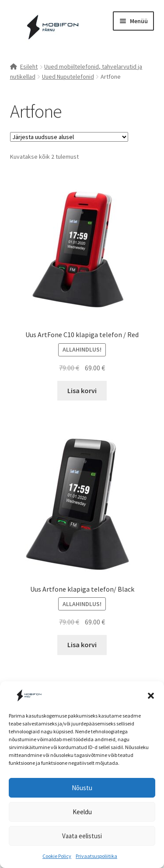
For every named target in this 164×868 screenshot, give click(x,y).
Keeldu (82, 812)
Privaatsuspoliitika (96, 856)
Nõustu (82, 788)
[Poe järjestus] (69, 137)
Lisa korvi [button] (82, 390)
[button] (151, 696)
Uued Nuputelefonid (68, 77)
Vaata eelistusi (82, 836)
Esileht (29, 66)
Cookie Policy (57, 856)
